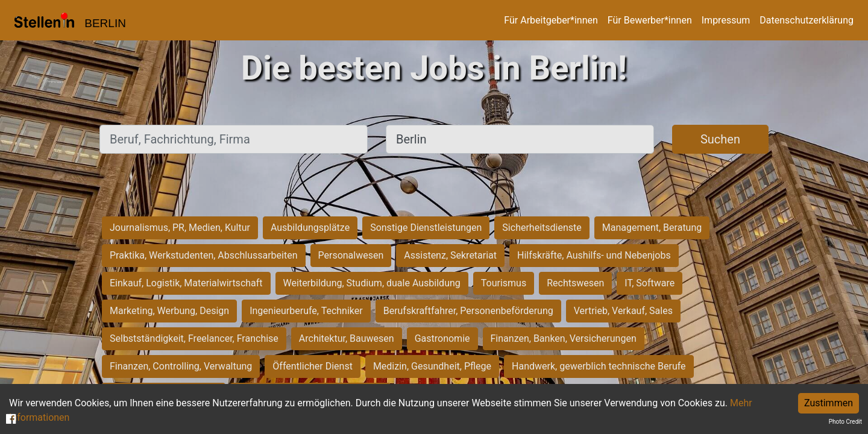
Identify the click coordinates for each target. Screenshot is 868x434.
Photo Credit (845, 422)
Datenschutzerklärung (807, 20)
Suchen (720, 139)
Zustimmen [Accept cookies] (829, 403)
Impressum (726, 20)
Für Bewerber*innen (650, 20)
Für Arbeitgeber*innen (551, 20)
